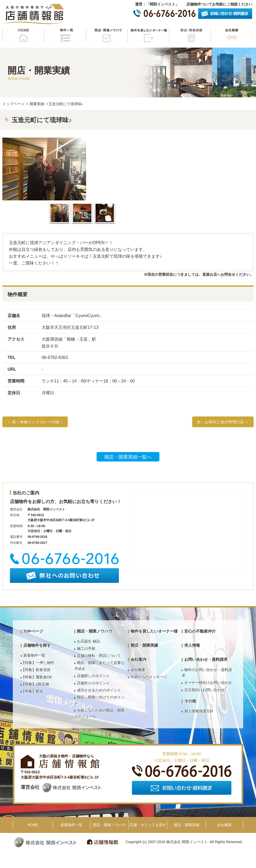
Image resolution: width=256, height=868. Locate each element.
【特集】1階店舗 (35, 684)
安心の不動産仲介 (200, 631)
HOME (23, 35)
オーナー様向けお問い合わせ (208, 683)
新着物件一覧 (34, 655)
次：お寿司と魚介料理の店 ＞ (223, 422)
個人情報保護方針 (199, 711)
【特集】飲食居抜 (36, 670)
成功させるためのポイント (99, 690)
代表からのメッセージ (149, 677)
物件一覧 (65, 35)
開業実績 (37, 104)
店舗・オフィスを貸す (148, 825)
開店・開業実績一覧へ (128, 457)
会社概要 (231, 35)
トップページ (13, 104)
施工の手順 (86, 649)
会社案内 (138, 659)
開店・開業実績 (190, 35)
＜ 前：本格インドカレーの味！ (35, 422)
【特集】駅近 (32, 691)
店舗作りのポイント (93, 683)
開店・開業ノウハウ (107, 35)
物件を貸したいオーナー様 (148, 35)
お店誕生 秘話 (88, 641)
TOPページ (33, 631)
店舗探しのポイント (93, 676)
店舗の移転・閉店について (99, 656)
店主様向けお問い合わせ (204, 690)
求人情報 (192, 645)
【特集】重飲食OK (37, 677)
